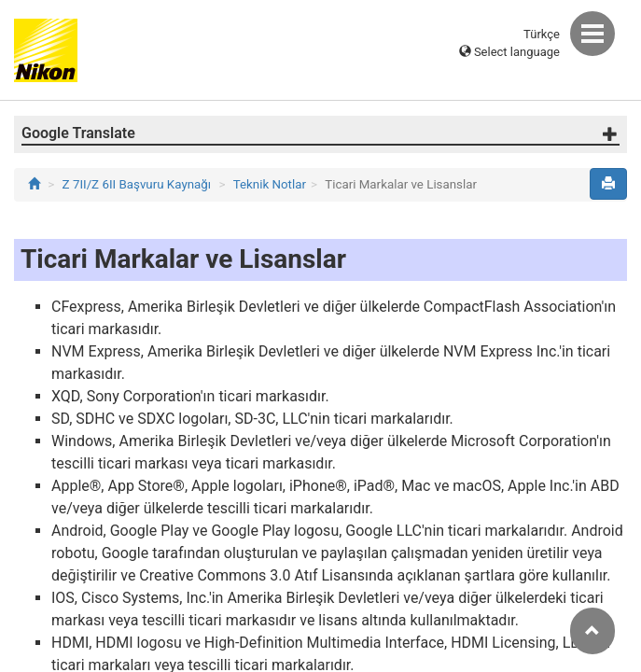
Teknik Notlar (270, 184)
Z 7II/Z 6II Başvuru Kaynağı (137, 184)
